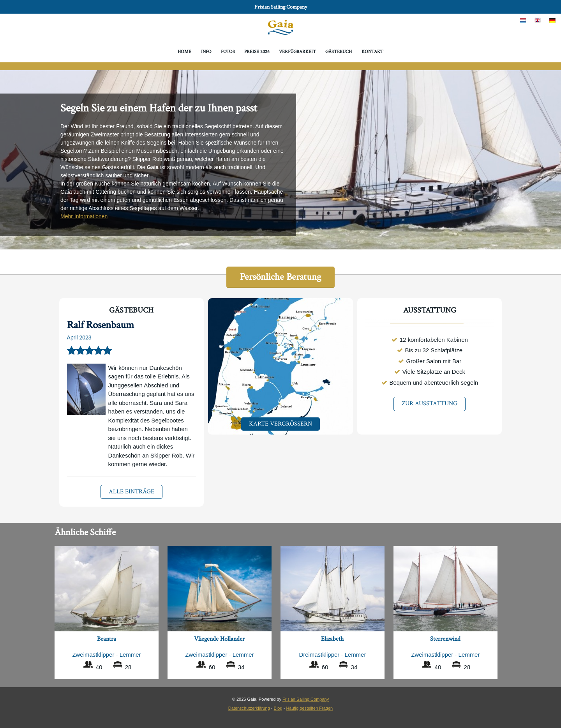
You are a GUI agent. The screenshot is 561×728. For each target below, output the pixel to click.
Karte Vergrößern (280, 424)
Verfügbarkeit (297, 52)
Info (206, 52)
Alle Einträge (131, 492)
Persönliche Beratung (281, 277)
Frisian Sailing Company (281, 7)
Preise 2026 (257, 52)
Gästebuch (339, 52)
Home (184, 52)
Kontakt (372, 52)
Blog (278, 708)
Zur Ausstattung (430, 404)
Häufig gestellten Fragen (309, 708)
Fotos (228, 52)
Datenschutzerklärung (249, 708)
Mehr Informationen (84, 216)
